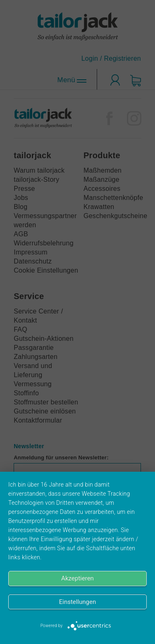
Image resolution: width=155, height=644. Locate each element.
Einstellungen (78, 602)
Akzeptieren (77, 578)
